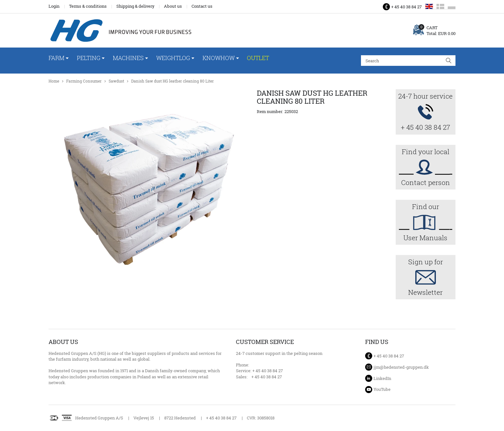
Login (54, 6)
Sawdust (116, 81)
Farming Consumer (84, 81)
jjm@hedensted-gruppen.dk (401, 367)
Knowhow (219, 58)
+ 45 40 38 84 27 (406, 7)
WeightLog (173, 58)
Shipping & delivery (135, 6)
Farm (56, 58)
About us (173, 6)
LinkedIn (382, 378)
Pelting (89, 58)
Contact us (202, 6)
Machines (128, 58)
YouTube (382, 389)
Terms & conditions (88, 6)
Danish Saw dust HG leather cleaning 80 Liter (172, 81)
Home (54, 81)
